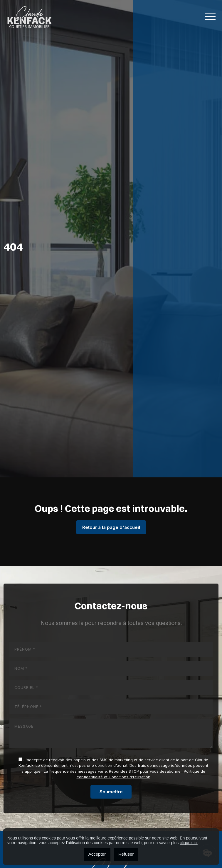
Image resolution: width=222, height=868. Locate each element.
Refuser (126, 854)
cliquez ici (189, 843)
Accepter (97, 854)
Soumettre (111, 792)
